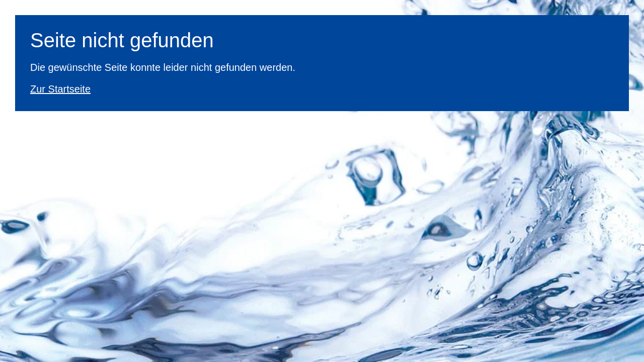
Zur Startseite (60, 89)
